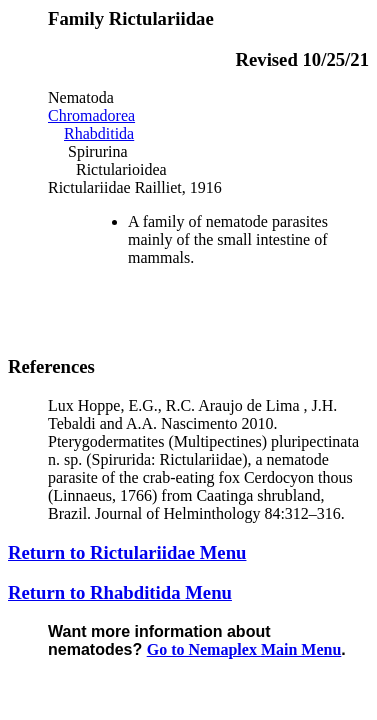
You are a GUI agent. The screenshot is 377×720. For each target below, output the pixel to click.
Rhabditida (99, 133)
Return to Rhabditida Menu (120, 592)
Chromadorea (91, 115)
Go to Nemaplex (244, 649)
